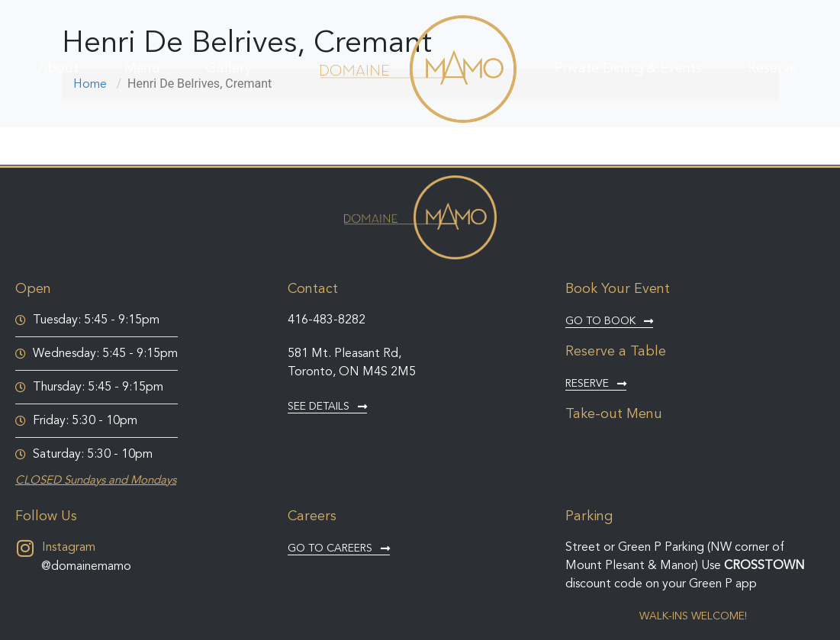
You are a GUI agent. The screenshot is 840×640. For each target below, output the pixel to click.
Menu (142, 69)
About (58, 69)
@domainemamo (86, 567)
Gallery (229, 69)
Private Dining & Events (628, 69)
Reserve (772, 69)
